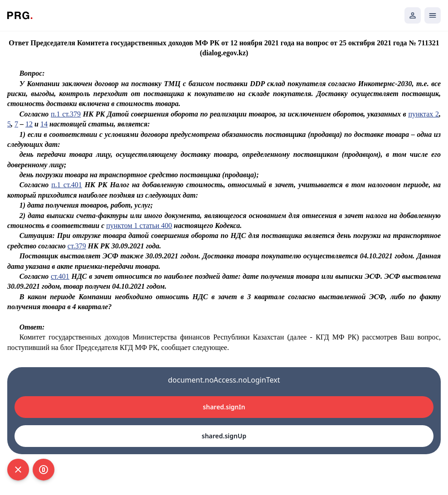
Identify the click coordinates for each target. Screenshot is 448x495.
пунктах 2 (424, 114)
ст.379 (77, 246)
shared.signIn (224, 407)
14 (44, 124)
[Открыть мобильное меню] (433, 15)
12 (29, 124)
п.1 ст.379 (66, 114)
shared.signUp (224, 436)
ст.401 (60, 276)
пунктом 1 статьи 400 (139, 226)
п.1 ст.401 (66, 185)
